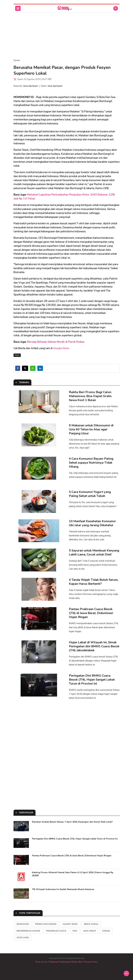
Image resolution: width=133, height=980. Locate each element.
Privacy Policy (91, 962)
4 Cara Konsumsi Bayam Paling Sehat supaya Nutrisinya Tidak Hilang (91, 463)
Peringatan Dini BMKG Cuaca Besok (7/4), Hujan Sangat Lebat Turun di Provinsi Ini (92, 680)
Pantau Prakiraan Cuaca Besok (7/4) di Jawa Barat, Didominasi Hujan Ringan (91, 613)
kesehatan (23, 924)
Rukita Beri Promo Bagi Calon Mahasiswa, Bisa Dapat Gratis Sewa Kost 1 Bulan (90, 396)
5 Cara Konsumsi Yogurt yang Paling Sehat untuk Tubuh (90, 494)
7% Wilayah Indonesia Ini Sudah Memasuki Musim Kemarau (63, 889)
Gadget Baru (70, 924)
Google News (61, 348)
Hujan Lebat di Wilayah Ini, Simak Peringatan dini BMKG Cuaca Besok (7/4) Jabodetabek (94, 646)
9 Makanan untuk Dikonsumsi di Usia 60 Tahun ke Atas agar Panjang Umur (91, 429)
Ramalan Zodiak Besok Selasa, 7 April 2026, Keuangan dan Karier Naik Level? (72, 822)
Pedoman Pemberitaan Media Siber (66, 962)
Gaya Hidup (90, 931)
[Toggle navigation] (18, 8)
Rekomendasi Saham (28, 931)
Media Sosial (91, 924)
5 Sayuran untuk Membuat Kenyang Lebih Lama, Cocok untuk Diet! (94, 552)
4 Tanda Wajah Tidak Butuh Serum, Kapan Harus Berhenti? (94, 582)
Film (75, 931)
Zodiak (106, 931)
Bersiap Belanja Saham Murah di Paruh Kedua (56, 342)
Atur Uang (23, 938)
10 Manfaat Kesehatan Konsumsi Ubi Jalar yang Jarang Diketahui (92, 523)
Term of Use (41, 962)
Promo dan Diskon (46, 924)
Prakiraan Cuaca (56, 931)
